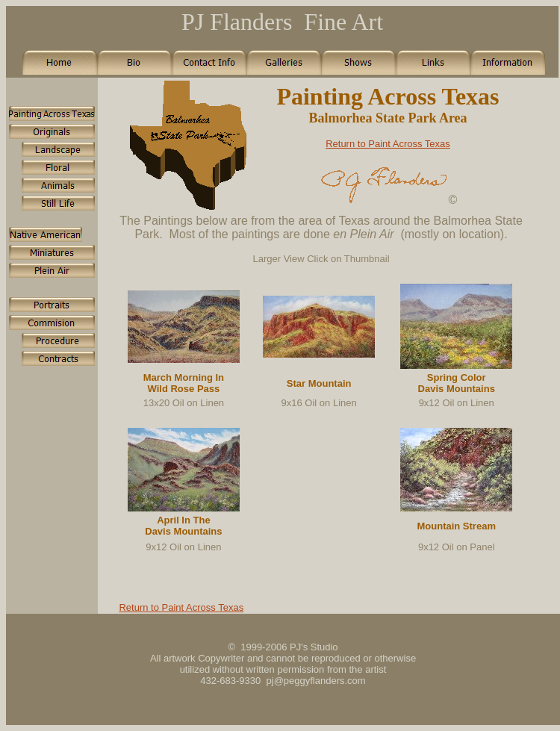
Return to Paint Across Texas (388, 144)
